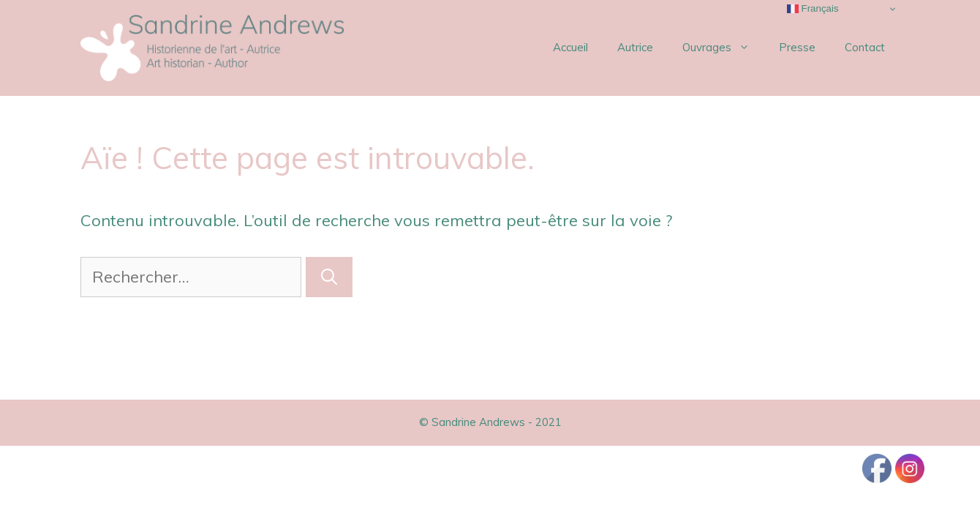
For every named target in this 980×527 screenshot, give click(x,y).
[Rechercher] (329, 277)
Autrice (635, 47)
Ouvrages (723, 48)
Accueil (570, 47)
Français (813, 9)
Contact (865, 47)
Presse (797, 47)
